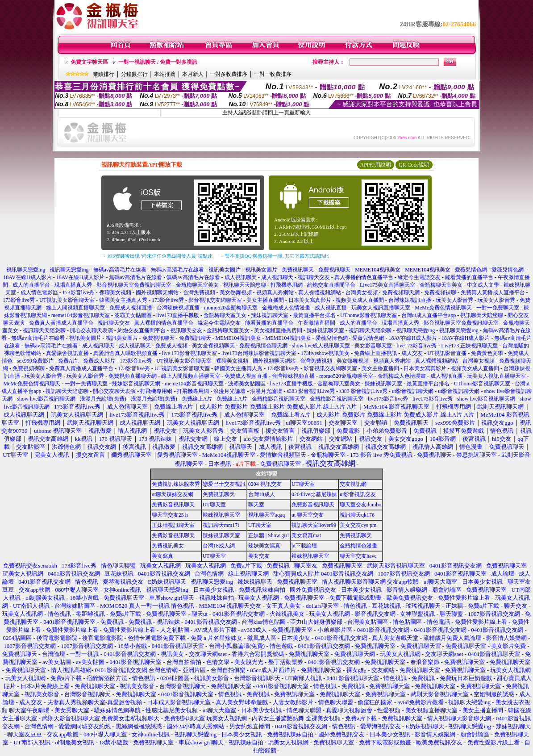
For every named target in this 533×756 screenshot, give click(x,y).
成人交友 (412, 353)
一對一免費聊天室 (498, 308)
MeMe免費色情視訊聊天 (443, 308)
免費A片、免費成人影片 (87, 361)
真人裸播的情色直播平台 (364, 277)
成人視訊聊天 (241, 277)
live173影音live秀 (416, 346)
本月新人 (193, 74)
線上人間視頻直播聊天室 (75, 308)
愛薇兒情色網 (471, 270)
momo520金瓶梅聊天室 (231, 308)
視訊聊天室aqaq (267, 515)
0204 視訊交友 (265, 484)
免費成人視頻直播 (131, 308)
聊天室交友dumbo (360, 505)
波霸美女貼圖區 (133, 315)
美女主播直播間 (265, 300)
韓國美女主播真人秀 (123, 300)
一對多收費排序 (229, 74)
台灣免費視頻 (199, 292)
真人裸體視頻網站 (320, 292)
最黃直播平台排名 (314, 315)
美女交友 (259, 556)
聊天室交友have (358, 556)
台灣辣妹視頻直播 (178, 308)
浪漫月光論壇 (229, 391)
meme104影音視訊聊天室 (81, 315)
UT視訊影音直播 (447, 353)
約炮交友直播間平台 (331, 285)
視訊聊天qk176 (357, 515)
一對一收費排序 (273, 74)
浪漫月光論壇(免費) (103, 399)
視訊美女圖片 (225, 270)
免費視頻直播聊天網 (133, 376)
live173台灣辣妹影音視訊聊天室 (259, 353)
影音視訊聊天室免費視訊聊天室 (134, 285)
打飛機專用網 (287, 285)
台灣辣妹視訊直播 (410, 300)
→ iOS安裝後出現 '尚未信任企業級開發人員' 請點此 (157, 256)
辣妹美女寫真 (264, 546)
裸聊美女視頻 (115, 292)
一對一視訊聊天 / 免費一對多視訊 (158, 62)
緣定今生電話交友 (419, 277)
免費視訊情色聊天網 (263, 346)
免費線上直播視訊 (375, 353)
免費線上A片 (197, 399)
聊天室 (256, 505)
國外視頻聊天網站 (157, 292)
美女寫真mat (306, 535)
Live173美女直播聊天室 (387, 285)
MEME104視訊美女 (378, 270)
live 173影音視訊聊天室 (189, 353)
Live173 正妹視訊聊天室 (469, 346)
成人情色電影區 (39, 292)
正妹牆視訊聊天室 (173, 525)
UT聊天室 (303, 484)
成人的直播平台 (31, 285)
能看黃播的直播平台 (469, 277)
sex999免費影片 (35, 361)
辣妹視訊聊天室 (270, 315)
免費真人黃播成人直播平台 (493, 292)
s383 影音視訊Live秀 (311, 391)
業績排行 (104, 74)
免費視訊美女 (168, 546)
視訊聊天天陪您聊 (245, 285)
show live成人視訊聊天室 (321, 346)
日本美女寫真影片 (310, 300)
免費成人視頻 (171, 346)
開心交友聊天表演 (92, 330)
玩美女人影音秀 (454, 300)
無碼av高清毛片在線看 (120, 270)
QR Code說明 (414, 165)
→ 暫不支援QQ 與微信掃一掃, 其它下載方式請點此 (274, 256)
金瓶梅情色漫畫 (358, 546)
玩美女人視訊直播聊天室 (381, 308)
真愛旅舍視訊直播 (67, 353)
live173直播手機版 (178, 315)
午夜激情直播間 (316, 323)
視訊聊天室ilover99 (314, 525)
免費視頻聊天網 (401, 292)
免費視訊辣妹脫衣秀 (176, 484)
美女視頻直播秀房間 (278, 330)
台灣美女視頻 (362, 292)
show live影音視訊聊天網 (46, 399)
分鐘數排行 (134, 74)
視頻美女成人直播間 (360, 300)
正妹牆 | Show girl (269, 535)
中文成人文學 (483, 285)
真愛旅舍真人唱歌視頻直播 (125, 353)
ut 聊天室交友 (308, 515)
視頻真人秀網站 (275, 292)
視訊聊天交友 (314, 277)
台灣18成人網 (219, 546)
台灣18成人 (262, 494)
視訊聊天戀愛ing (26, 270)
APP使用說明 (375, 165)
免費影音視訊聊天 (173, 505)
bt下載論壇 (304, 546)
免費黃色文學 (487, 353)
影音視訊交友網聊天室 (215, 300)
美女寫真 (162, 556)
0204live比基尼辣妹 (314, 494)
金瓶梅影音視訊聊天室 (279, 399)
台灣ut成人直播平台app (429, 315)
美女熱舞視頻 (236, 292)
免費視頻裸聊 (440, 292)
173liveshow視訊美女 (325, 353)
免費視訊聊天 (298, 270)
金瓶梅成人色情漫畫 (286, 308)
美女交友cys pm (358, 525)
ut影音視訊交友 (358, 494)
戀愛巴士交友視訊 (224, 484)
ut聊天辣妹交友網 (173, 494)
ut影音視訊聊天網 (413, 391)
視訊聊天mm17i (221, 525)
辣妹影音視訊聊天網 (136, 384)
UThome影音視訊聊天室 (369, 315)
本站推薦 (165, 74)
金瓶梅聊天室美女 (197, 285)
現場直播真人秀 (73, 285)
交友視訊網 (353, 484)
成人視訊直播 (331, 308)
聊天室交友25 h (170, 515)
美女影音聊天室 (373, 346)
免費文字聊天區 (89, 62)
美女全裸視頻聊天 (213, 346)
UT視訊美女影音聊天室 (67, 300)
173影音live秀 (79, 292)
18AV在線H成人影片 (27, 277)
